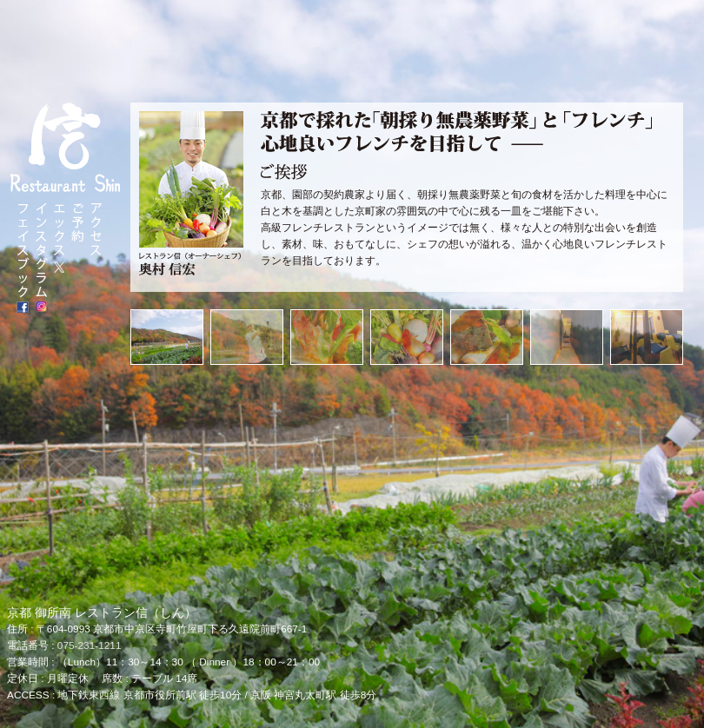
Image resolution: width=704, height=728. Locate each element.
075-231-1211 (90, 645)
